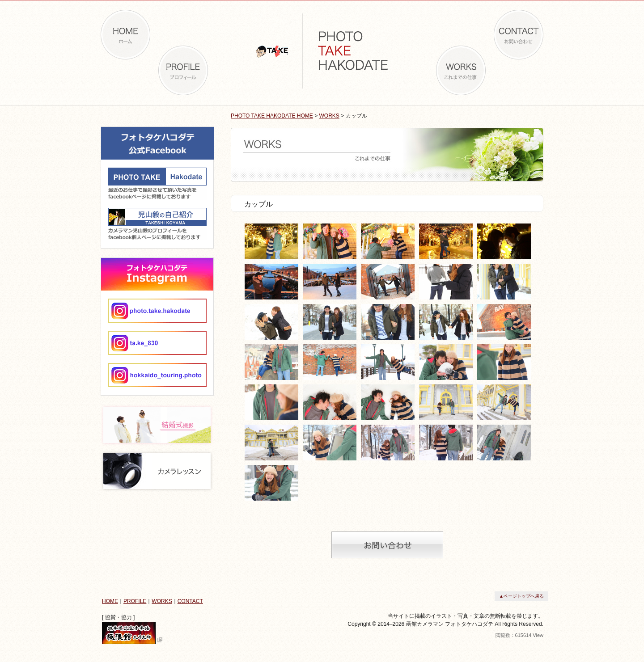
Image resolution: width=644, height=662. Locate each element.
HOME (110, 601)
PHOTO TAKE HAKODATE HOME (272, 116)
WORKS (329, 116)
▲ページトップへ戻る (521, 596)
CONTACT (190, 601)
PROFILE (135, 601)
